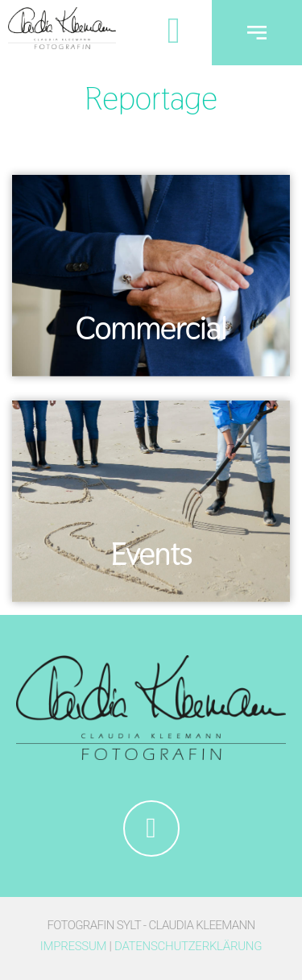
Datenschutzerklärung (188, 946)
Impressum (73, 946)
